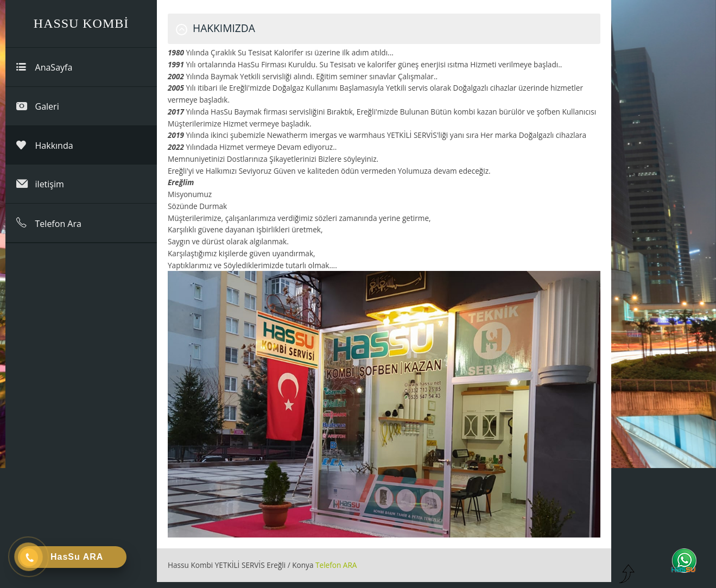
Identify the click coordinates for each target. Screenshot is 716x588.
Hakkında (45, 145)
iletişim (40, 184)
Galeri (38, 106)
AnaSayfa (44, 67)
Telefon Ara (49, 223)
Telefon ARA (336, 565)
